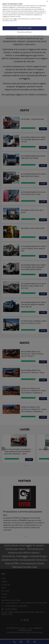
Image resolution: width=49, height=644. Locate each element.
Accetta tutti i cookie (24, 28)
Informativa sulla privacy (10, 21)
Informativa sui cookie (28, 19)
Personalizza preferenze (25, 32)
